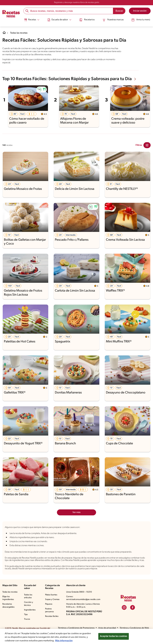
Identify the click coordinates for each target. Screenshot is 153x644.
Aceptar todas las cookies (114, 638)
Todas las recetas (19, 33)
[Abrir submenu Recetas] (32, 20)
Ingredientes (30, 617)
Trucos (27, 626)
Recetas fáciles (52, 626)
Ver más (77, 512)
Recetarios (87, 20)
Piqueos (49, 614)
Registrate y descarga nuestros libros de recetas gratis (77, 3)
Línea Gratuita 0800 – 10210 (79, 599)
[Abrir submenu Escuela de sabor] (60, 20)
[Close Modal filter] (147, 145)
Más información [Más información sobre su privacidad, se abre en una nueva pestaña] (76, 642)
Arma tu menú (140, 20)
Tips (26, 621)
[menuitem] (32, 21)
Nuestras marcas (113, 20)
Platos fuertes (51, 602)
